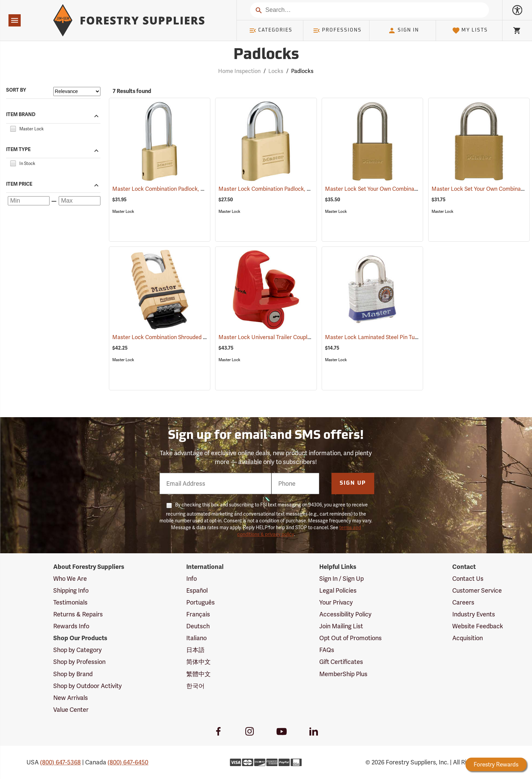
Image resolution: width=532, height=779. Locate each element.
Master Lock (123, 211)
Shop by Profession (79, 662)
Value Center (71, 710)
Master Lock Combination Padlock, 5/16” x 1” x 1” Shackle (299, 189)
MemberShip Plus (343, 674)
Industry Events (474, 614)
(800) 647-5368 (60, 762)
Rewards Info (71, 626)
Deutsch (198, 626)
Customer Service (477, 590)
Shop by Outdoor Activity (88, 686)
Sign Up (353, 483)
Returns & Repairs (78, 614)
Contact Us (468, 579)
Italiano (196, 638)
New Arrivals (71, 698)
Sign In (403, 31)
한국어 (195, 686)
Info (192, 579)
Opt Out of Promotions (350, 638)
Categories (271, 31)
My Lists (470, 31)
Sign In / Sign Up (341, 579)
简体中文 (198, 662)
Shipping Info (71, 590)
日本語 (195, 650)
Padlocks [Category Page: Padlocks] (266, 55)
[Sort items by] (77, 91)
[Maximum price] (80, 201)
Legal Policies (338, 590)
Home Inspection (239, 71)
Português (201, 602)
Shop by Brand (73, 674)
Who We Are (70, 579)
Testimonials (70, 602)
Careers (463, 602)
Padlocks (302, 71)
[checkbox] (13, 128)
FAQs (327, 650)
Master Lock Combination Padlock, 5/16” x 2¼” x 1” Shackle (195, 189)
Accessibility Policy (345, 614)
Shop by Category (78, 650)
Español (197, 590)
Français (198, 614)
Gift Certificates (341, 662)
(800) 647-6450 (128, 762)
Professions (337, 31)
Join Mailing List (341, 626)
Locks (276, 71)
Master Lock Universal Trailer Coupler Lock (282, 337)
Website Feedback (478, 626)
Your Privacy (336, 602)
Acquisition (468, 638)
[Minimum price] (29, 201)
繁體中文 (198, 674)
